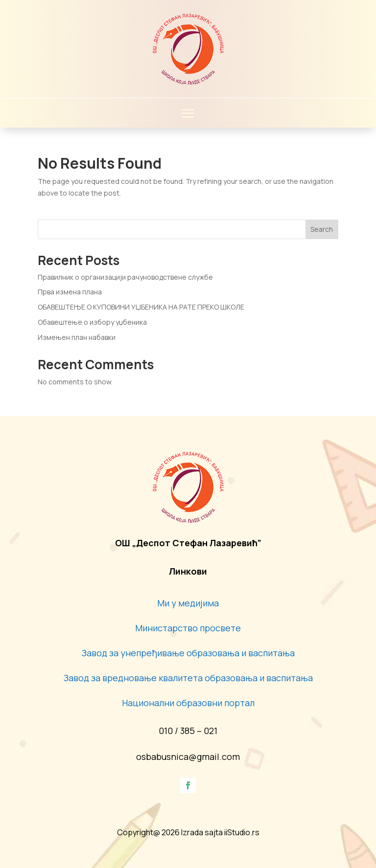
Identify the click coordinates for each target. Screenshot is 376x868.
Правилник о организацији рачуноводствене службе (125, 277)
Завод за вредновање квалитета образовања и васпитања (188, 678)
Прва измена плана (70, 292)
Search (322, 229)
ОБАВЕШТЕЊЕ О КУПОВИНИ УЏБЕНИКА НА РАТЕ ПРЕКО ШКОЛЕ (141, 307)
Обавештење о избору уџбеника (92, 322)
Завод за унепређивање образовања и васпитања (188, 653)
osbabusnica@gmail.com (188, 757)
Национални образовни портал (188, 703)
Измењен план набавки (77, 337)
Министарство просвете (188, 628)
